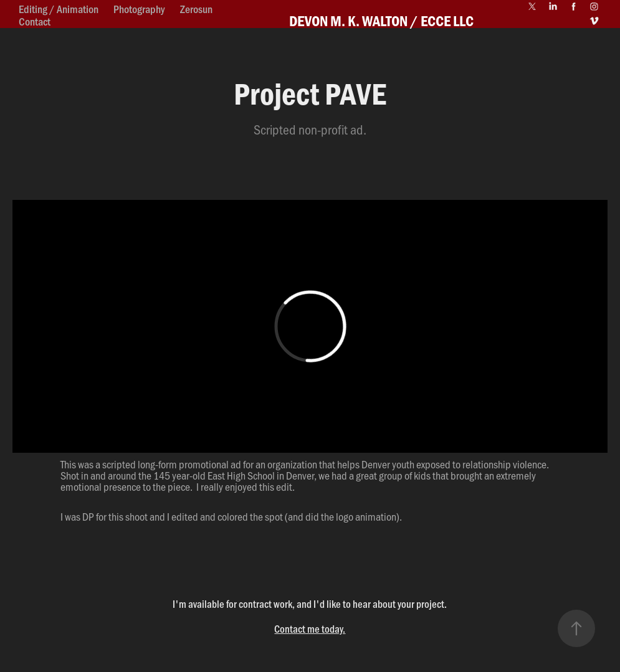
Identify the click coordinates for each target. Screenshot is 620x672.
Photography (139, 9)
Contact (35, 21)
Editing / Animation (59, 9)
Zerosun (196, 9)
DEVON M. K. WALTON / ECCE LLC (381, 21)
